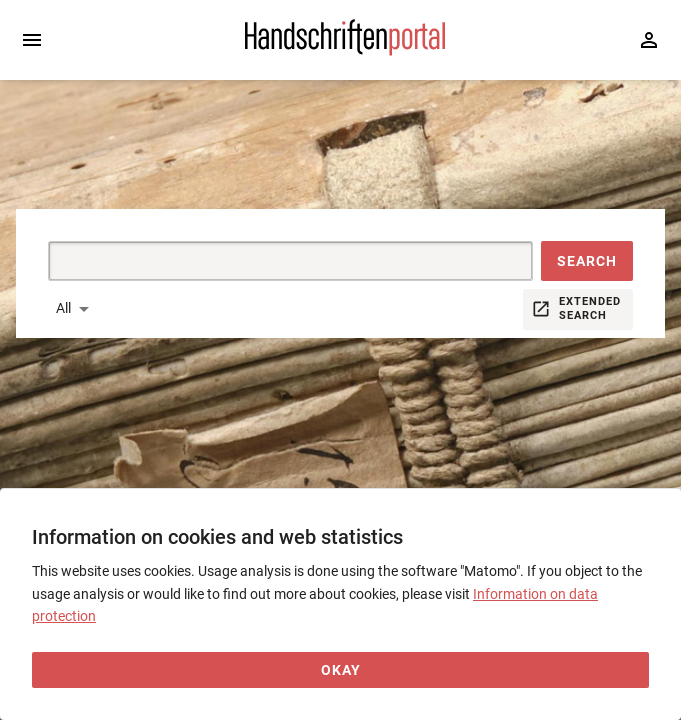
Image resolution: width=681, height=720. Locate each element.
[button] (587, 261)
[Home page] (345, 51)
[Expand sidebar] (32, 40)
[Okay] (340, 670)
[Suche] (267, 261)
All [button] (63, 308)
